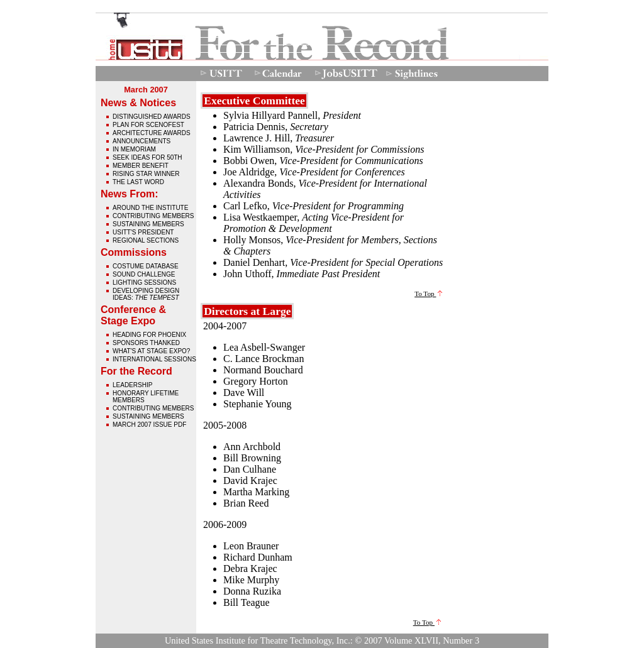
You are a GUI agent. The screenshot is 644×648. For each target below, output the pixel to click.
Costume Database (146, 266)
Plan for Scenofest (148, 125)
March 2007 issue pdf (149, 425)
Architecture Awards (152, 133)
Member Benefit (141, 166)
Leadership (132, 385)
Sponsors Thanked (146, 343)
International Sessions (154, 359)
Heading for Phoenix (149, 335)
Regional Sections (146, 240)
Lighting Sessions (144, 283)
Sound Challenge (144, 274)
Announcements (142, 141)
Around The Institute (150, 208)
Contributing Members (153, 216)
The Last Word (138, 182)
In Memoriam (134, 149)
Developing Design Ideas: (146, 294)
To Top (428, 294)
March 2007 (146, 90)
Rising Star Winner (146, 174)
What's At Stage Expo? (151, 351)
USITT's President (143, 232)
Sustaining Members (148, 224)
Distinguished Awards (152, 117)
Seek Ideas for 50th (147, 157)
